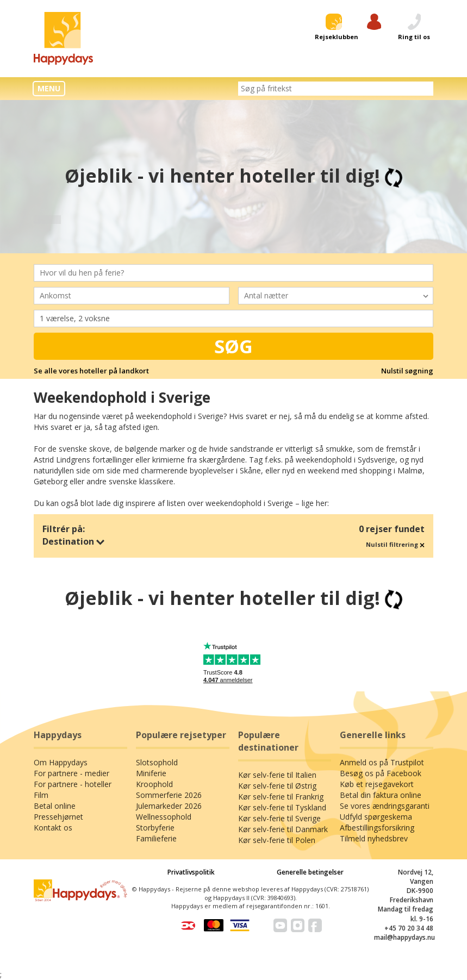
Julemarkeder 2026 (169, 806)
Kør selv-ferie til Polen (277, 840)
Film (41, 795)
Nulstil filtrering (395, 544)
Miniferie (151, 773)
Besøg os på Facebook (381, 773)
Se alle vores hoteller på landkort (91, 371)
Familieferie (156, 838)
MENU (49, 88)
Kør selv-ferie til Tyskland (282, 807)
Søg (234, 346)
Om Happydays (61, 762)
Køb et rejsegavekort (377, 784)
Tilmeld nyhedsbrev (374, 838)
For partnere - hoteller (73, 784)
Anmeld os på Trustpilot (382, 762)
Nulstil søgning (407, 371)
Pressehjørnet (58, 817)
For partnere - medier (71, 773)
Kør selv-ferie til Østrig (277, 786)
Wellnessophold (164, 817)
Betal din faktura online (381, 795)
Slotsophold (157, 762)
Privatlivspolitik (191, 872)
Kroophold (154, 784)
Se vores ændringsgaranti (385, 806)
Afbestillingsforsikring (377, 828)
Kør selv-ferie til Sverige (279, 818)
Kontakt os (53, 828)
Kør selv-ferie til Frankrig (281, 797)
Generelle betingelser (310, 872)
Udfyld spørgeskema (376, 817)
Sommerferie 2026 (169, 795)
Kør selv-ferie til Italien (277, 775)
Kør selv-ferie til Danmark (283, 829)
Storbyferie (155, 828)
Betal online (55, 806)
